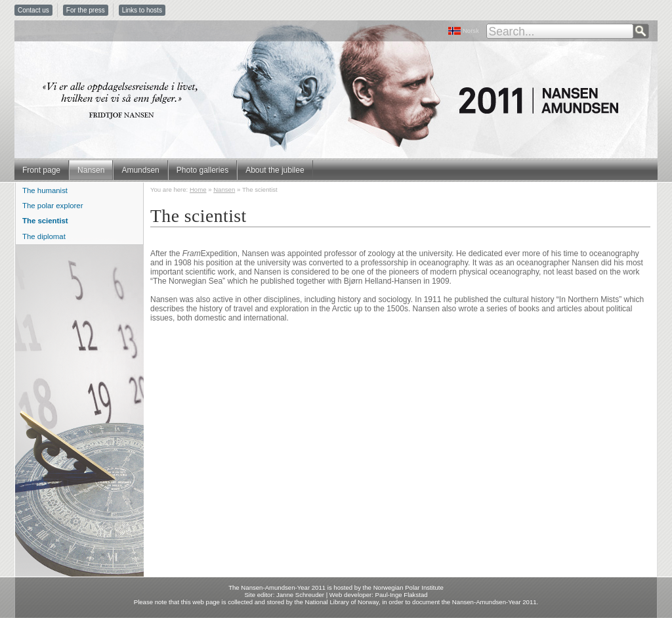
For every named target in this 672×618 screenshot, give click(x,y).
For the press (86, 10)
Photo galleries (202, 170)
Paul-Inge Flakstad (402, 595)
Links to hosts (142, 10)
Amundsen (140, 170)
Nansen (91, 170)
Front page (41, 170)
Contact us (33, 10)
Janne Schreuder (300, 595)
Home (198, 189)
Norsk (471, 31)
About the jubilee (275, 170)
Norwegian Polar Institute (409, 587)
